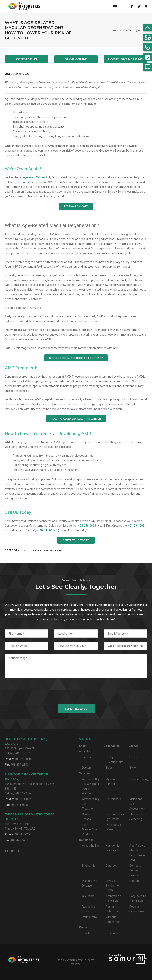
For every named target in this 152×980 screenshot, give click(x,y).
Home (114, 30)
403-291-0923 (137, 526)
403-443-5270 (20, 840)
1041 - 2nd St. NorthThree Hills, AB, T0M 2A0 (30, 821)
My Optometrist (75, 960)
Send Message (76, 709)
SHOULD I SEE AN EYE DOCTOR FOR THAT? (76, 358)
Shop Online (76, 59)
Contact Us (27, 59)
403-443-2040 (48, 530)
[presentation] (76, 691)
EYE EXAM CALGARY (76, 206)
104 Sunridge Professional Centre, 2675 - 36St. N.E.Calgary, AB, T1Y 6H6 (30, 784)
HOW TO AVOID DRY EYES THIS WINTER (76, 419)
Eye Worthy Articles (135, 30)
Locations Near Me (125, 59)
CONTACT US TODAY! (76, 540)
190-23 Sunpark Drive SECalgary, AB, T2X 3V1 (28, 746)
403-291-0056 (20, 805)
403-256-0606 (87, 526)
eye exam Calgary (34, 177)
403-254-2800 (20, 765)
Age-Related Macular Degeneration (43, 550)
